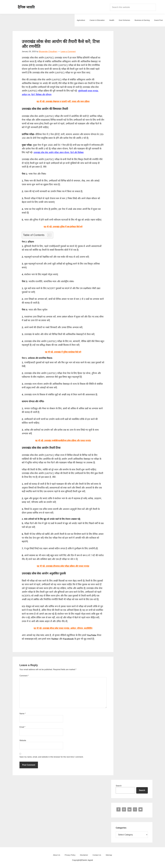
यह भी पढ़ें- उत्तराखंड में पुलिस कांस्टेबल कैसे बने (63, 352)
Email (22, 727)
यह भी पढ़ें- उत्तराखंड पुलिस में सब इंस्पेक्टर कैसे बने (63, 227)
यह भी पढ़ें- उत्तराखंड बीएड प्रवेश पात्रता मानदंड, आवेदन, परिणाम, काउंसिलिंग (63, 628)
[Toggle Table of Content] (48, 235)
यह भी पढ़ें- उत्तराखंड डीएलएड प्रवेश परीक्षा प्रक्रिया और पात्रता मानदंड (63, 566)
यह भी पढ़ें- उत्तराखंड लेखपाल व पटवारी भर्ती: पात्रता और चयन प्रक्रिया (63, 101)
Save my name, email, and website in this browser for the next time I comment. (51, 757)
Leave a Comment (68, 52)
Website (23, 740)
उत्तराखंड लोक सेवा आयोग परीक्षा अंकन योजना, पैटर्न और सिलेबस (61, 152)
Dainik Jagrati (26, 7)
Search (119, 786)
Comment (24, 676)
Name (23, 714)
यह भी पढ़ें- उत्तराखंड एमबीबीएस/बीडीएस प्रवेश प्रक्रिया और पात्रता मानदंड (63, 440)
